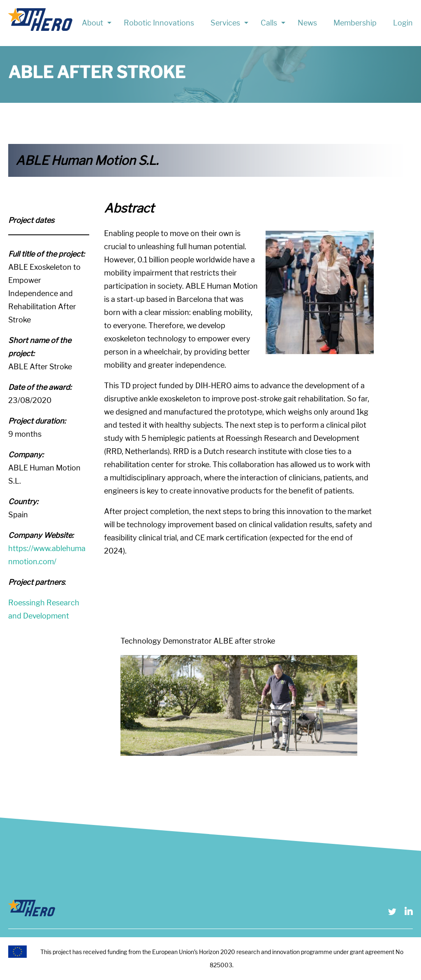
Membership (355, 23)
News (307, 23)
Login (403, 23)
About (93, 23)
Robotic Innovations (159, 23)
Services (225, 23)
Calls (269, 23)
